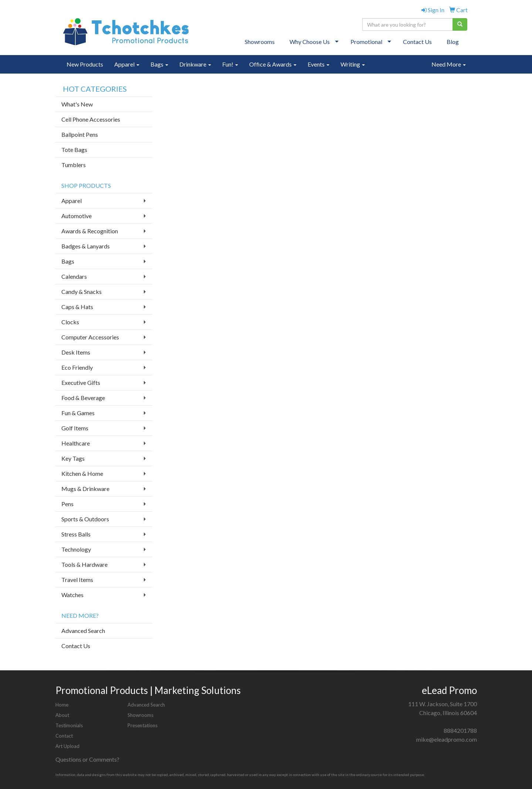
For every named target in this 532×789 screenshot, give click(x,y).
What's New (77, 104)
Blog (453, 42)
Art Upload (67, 746)
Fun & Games (78, 413)
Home (62, 705)
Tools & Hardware (84, 564)
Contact (64, 736)
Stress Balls (76, 534)
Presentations (143, 725)
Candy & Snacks (82, 292)
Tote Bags (74, 150)
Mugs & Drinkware (85, 489)
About (62, 715)
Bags (159, 64)
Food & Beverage (83, 398)
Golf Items (75, 428)
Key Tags (73, 458)
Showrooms (260, 42)
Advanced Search (83, 631)
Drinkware (195, 64)
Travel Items (77, 580)
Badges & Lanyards (86, 246)
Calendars (74, 276)
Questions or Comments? (87, 759)
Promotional (366, 42)
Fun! (230, 64)
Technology (76, 549)
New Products (85, 64)
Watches (72, 595)
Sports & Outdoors (85, 519)
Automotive (77, 216)
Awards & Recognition (90, 231)
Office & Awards (273, 64)
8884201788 (460, 730)
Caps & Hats (77, 307)
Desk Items (76, 352)
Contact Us (417, 42)
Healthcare (76, 443)
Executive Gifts (81, 382)
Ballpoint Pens (80, 134)
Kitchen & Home (82, 473)
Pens (67, 504)
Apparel (127, 64)
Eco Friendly (77, 367)
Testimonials (69, 725)
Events (318, 64)
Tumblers (74, 165)
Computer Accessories (90, 337)
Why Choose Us (310, 42)
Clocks (70, 322)
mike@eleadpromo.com (447, 739)
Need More (449, 64)
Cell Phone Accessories (91, 119)
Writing (353, 64)
